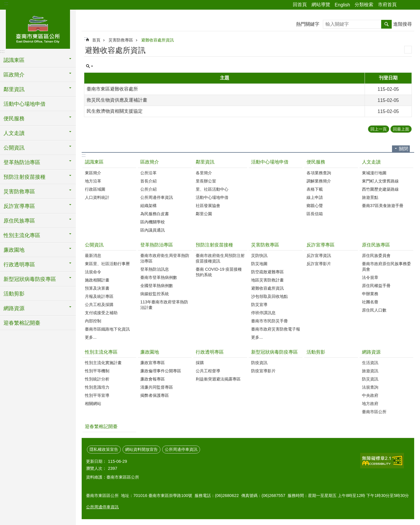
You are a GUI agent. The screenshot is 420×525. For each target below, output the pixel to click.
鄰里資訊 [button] (14, 89)
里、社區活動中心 (212, 189)
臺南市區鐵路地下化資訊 (107, 329)
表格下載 (315, 189)
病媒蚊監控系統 (155, 294)
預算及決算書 (97, 288)
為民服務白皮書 (155, 214)
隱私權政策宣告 (104, 449)
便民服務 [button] (14, 119)
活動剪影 (14, 294)
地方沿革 (93, 181)
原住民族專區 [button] (19, 221)
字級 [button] (412, 5)
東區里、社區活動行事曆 (107, 264)
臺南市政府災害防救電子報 (276, 329)
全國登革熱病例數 (157, 286)
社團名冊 (370, 302)
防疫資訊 (259, 363)
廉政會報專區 (153, 379)
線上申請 (315, 197)
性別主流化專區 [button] (22, 235)
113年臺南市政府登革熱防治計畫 (164, 305)
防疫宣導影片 (263, 371)
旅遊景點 (370, 197)
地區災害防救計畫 (267, 280)
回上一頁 (379, 129)
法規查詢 (370, 387)
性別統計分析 (97, 379)
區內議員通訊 (153, 230)
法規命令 (93, 272)
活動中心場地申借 (24, 104)
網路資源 (371, 352)
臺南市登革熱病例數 (159, 277)
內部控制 (93, 321)
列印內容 (408, 50)
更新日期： (96, 461)
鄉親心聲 (315, 206)
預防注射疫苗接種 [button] (24, 177)
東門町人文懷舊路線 (380, 181)
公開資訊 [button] (14, 148)
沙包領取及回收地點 (269, 296)
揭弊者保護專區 (155, 395)
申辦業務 (370, 294)
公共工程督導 (208, 371)
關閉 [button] (404, 149)
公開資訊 (94, 245)
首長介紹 (148, 181)
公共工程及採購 (99, 305)
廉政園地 (150, 352)
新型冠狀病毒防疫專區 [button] (30, 279)
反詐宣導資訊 (319, 255)
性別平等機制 (97, 371)
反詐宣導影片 (319, 264)
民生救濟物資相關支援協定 (115, 111)
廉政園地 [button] (14, 250)
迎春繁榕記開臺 (22, 323)
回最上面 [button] (401, 129)
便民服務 (316, 162)
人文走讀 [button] (14, 133)
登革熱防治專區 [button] (22, 162)
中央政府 (370, 395)
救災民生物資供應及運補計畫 (117, 100)
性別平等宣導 (97, 395)
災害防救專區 (121, 40)
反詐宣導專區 (321, 245)
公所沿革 (148, 173)
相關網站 (93, 404)
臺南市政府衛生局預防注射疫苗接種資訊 (220, 258)
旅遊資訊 (370, 371)
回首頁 (300, 5)
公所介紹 (148, 189)
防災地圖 (259, 264)
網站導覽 (321, 5)
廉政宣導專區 (153, 363)
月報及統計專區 (99, 296)
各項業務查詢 (319, 173)
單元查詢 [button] (90, 66)
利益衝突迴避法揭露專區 (218, 379)
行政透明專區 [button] (19, 265)
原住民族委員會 (376, 255)
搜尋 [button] (386, 24)
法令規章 (370, 277)
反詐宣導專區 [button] (19, 206)
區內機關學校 (153, 222)
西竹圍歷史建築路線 (380, 189)
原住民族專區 (376, 245)
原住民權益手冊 (376, 286)
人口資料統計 (97, 197)
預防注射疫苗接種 (214, 245)
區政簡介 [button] (14, 75)
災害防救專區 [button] (19, 192)
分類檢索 (364, 5)
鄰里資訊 (205, 162)
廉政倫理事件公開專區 (161, 371)
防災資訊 (370, 379)
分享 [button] (404, 5)
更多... (91, 337)
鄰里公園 (204, 214)
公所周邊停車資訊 (157, 197)
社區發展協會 (208, 206)
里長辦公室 (206, 181)
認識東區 (94, 162)
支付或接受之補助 (101, 313)
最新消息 (93, 255)
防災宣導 (259, 305)
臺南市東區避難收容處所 (112, 89)
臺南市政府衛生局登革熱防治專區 (165, 258)
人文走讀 (371, 162)
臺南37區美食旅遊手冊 (383, 206)
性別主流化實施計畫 (103, 363)
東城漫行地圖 (374, 173)
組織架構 (148, 206)
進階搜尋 (402, 24)
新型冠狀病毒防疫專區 (274, 352)
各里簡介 (204, 173)
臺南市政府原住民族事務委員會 (386, 266)
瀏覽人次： (96, 468)
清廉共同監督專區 (157, 387)
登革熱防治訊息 (155, 269)
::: (6, 3)
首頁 (96, 40)
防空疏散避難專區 (267, 272)
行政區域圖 (95, 189)
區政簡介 (150, 162)
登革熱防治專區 (157, 245)
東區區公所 (38, 28)
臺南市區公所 (374, 412)
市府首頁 (387, 5)
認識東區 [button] (14, 60)
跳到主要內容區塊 (3, 3)
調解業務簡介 (319, 181)
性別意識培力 (97, 387)
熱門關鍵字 (308, 24)
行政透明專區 (210, 352)
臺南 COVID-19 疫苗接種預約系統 (219, 272)
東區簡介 (93, 173)
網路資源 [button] (14, 308)
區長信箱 (315, 214)
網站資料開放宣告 (141, 449)
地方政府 (370, 404)
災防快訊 (259, 255)
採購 (200, 363)
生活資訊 (370, 363)
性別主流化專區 (101, 352)
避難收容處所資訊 (157, 40)
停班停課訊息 (263, 313)
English (342, 5)
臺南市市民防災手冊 (269, 321)
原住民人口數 (374, 310)
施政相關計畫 (97, 280)
